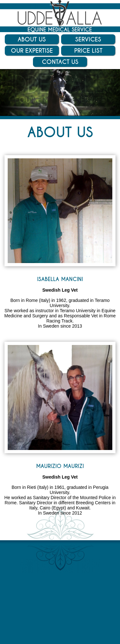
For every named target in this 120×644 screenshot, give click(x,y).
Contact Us (60, 62)
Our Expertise (32, 51)
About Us (32, 39)
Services (88, 39)
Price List (88, 51)
